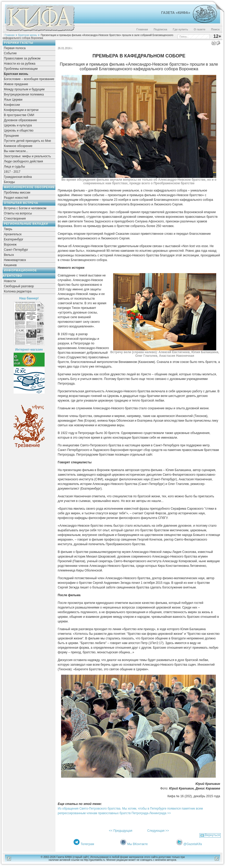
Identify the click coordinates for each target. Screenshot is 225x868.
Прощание (11, 136)
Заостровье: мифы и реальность (27, 156)
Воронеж (10, 245)
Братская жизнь (28, 35)
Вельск (9, 255)
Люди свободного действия (23, 161)
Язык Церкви (13, 100)
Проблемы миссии (17, 193)
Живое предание (16, 84)
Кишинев (10, 265)
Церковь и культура (18, 125)
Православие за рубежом (22, 58)
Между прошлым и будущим (24, 89)
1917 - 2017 (12, 172)
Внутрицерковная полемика (24, 94)
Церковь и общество (19, 131)
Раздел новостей (16, 198)
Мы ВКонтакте (138, 844)
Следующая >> (158, 831)
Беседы (9, 182)
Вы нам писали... (16, 151)
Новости (10, 281)
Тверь (8, 229)
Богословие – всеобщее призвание (29, 79)
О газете (200, 29)
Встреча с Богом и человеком (25, 208)
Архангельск (13, 234)
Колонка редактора (18, 291)
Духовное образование (20, 120)
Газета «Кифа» (176, 13)
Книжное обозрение (18, 146)
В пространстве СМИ (19, 115)
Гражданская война (18, 177)
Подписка (160, 29)
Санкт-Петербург (16, 250)
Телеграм (87, 844)
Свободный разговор (19, 286)
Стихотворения (15, 219)
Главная (142, 29)
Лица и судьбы (14, 167)
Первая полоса (15, 48)
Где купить (181, 29)
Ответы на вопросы (18, 213)
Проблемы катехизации (21, 69)
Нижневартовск (15, 260)
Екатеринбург (14, 239)
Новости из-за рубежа (20, 64)
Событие (10, 53)
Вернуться (212, 835)
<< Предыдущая (120, 831)
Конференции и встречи (21, 110)
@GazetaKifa (193, 844)
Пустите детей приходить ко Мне (27, 141)
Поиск (215, 29)
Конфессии (12, 105)
